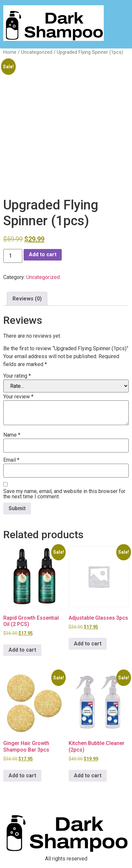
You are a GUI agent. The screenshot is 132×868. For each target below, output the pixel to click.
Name (12, 435)
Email (11, 460)
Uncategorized (37, 52)
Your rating (17, 376)
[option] (116, 863)
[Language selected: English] (116, 862)
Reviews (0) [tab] (27, 299)
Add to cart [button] (22, 650)
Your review (18, 397)
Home (10, 52)
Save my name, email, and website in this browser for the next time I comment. (64, 494)
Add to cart (43, 254)
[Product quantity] (13, 256)
